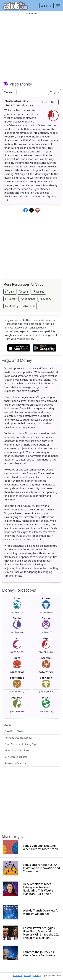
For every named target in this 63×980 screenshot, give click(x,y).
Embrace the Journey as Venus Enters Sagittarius (39, 954)
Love (23, 292)
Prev (45, 102)
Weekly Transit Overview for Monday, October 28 (41, 912)
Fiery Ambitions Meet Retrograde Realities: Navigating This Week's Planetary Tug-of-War (38, 889)
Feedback (17, 975)
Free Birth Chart (14, 731)
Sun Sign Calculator (16, 757)
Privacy (28, 975)
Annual (29, 306)
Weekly (38, 292)
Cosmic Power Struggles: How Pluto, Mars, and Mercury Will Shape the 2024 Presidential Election (42, 933)
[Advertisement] (31, 46)
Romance (28, 299)
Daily (10, 292)
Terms (37, 975)
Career (11, 299)
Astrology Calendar (16, 763)
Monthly (12, 306)
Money (8, 92)
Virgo (54, 92)
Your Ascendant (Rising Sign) (21, 744)
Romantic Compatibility (18, 738)
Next (54, 102)
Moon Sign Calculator (17, 750)
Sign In (47, 6)
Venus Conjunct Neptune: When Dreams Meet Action (40, 847)
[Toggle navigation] (58, 6)
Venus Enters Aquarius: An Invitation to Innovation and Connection (41, 868)
